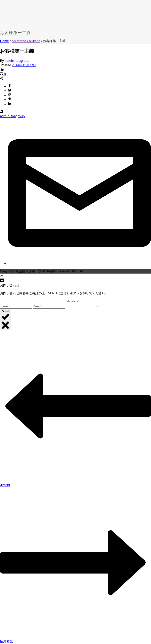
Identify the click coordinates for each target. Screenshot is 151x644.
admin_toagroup (17, 61)
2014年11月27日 (24, 65)
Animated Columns (26, 41)
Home (4, 41)
